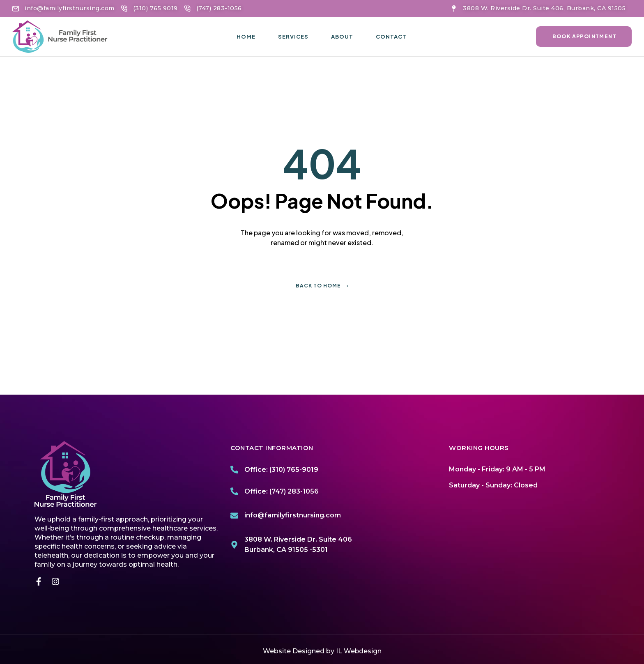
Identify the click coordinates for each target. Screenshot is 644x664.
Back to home (322, 286)
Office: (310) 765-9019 (281, 470)
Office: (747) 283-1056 (282, 491)
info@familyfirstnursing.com (293, 515)
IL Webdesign (359, 651)
